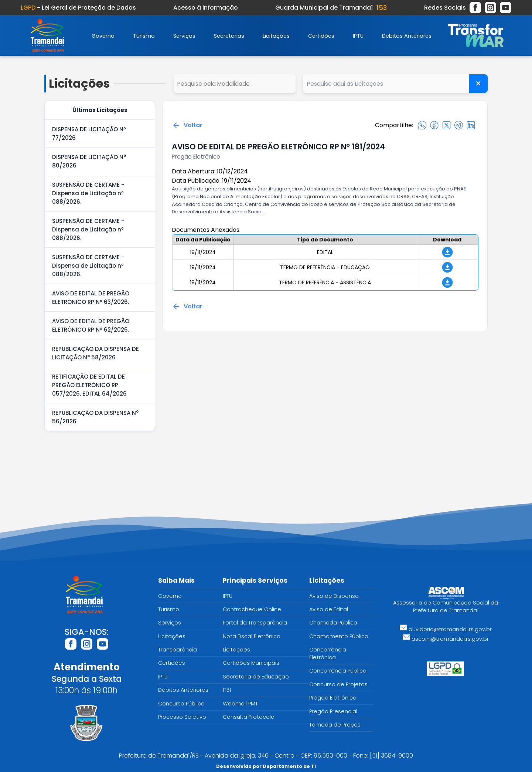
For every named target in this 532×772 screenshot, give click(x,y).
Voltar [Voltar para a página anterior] (187, 125)
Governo (103, 36)
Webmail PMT (240, 704)
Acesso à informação (206, 8)
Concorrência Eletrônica (328, 654)
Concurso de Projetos (338, 684)
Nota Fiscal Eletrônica (252, 636)
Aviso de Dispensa (334, 596)
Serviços (184, 36)
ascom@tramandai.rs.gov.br (446, 639)
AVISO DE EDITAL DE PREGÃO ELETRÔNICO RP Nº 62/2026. (91, 325)
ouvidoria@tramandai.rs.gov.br (446, 629)
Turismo (144, 36)
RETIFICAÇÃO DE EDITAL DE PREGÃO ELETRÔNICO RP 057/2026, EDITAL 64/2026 (89, 385)
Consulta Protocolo (249, 717)
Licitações (276, 36)
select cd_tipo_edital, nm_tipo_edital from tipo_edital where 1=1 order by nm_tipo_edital (235, 84)
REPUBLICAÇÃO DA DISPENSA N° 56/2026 (95, 417)
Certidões (321, 36)
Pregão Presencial (333, 711)
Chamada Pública (333, 623)
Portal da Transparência (255, 623)
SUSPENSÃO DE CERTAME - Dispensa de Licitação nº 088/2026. (88, 193)
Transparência (178, 650)
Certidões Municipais (251, 663)
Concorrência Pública (338, 671)
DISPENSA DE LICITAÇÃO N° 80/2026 (89, 161)
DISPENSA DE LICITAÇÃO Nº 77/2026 (89, 133)
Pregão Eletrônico (333, 698)
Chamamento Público (339, 636)
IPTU (358, 36)
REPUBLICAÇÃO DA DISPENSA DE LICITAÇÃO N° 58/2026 (96, 353)
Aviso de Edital (329, 609)
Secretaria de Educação (256, 677)
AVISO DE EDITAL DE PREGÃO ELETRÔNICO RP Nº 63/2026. (91, 298)
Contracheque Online (252, 609)
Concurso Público (181, 704)
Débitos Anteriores (407, 36)
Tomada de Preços (335, 725)
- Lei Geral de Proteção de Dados (78, 8)
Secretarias (229, 36)
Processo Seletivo (182, 717)
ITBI (227, 690)
